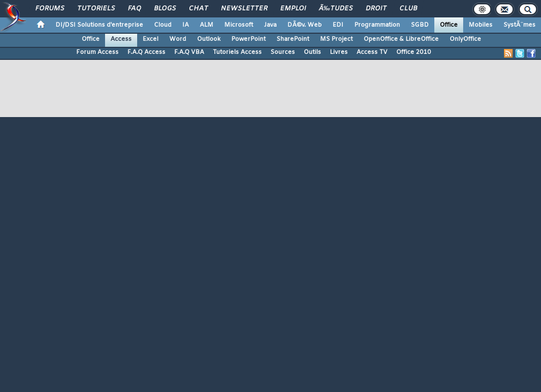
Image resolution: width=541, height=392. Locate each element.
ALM (207, 25)
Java (270, 25)
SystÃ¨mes (520, 25)
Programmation (377, 25)
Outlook (209, 39)
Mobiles (481, 25)
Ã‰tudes (336, 9)
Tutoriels (96, 9)
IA (186, 25)
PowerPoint (248, 39)
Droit (376, 9)
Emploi (293, 9)
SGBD (420, 25)
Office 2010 (414, 52)
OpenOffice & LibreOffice (401, 39)
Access (121, 39)
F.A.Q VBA (189, 52)
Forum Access (97, 52)
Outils (312, 52)
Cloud (163, 25)
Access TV (372, 52)
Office (449, 25)
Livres (339, 52)
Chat (198, 9)
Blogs (165, 9)
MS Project (336, 39)
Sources (283, 52)
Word (178, 39)
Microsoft (239, 25)
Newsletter (244, 9)
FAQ (134, 9)
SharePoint (293, 39)
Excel (150, 39)
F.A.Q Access (146, 52)
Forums (50, 9)
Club (408, 9)
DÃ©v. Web (305, 25)
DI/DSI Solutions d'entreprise (99, 25)
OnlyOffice (465, 39)
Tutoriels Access (237, 52)
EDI (338, 25)
